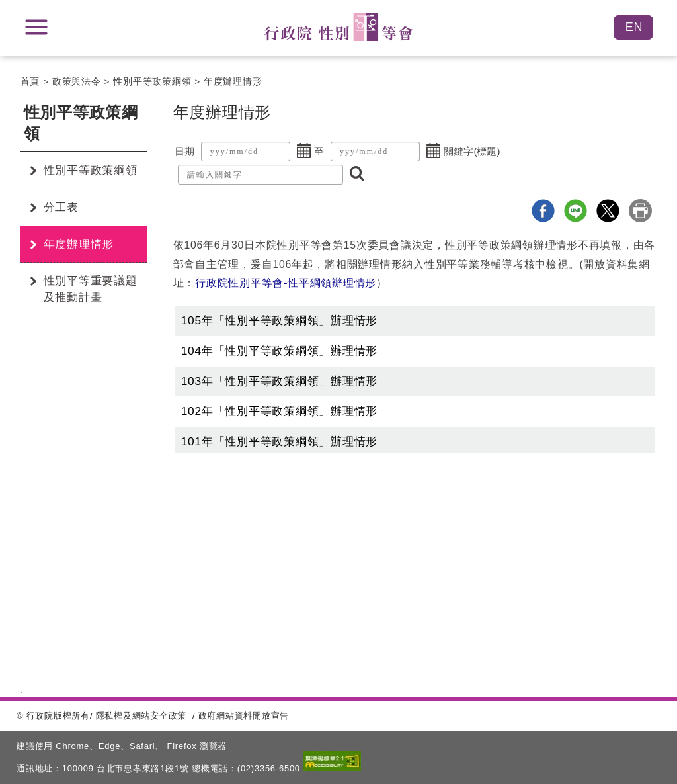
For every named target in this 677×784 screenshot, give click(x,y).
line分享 (576, 211)
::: (16, 114)
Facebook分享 (543, 211)
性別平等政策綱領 (152, 82)
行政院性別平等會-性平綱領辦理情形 (286, 283)
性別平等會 (338, 27)
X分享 (608, 211)
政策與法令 (77, 82)
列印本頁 (640, 211)
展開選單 (36, 27)
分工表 (61, 207)
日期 (184, 151)
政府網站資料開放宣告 (244, 716)
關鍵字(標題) (472, 151)
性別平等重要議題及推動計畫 (91, 289)
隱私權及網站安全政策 (141, 716)
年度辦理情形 (233, 82)
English (633, 27)
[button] (304, 152)
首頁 (30, 82)
